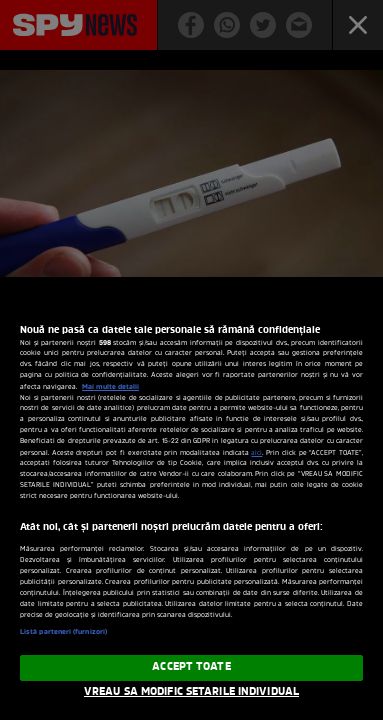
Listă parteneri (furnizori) (63, 632)
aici (256, 453)
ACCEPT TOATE (191, 667)
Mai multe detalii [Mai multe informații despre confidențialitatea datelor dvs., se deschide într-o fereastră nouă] (110, 387)
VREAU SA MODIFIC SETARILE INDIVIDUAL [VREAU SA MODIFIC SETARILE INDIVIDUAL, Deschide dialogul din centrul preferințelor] (191, 692)
